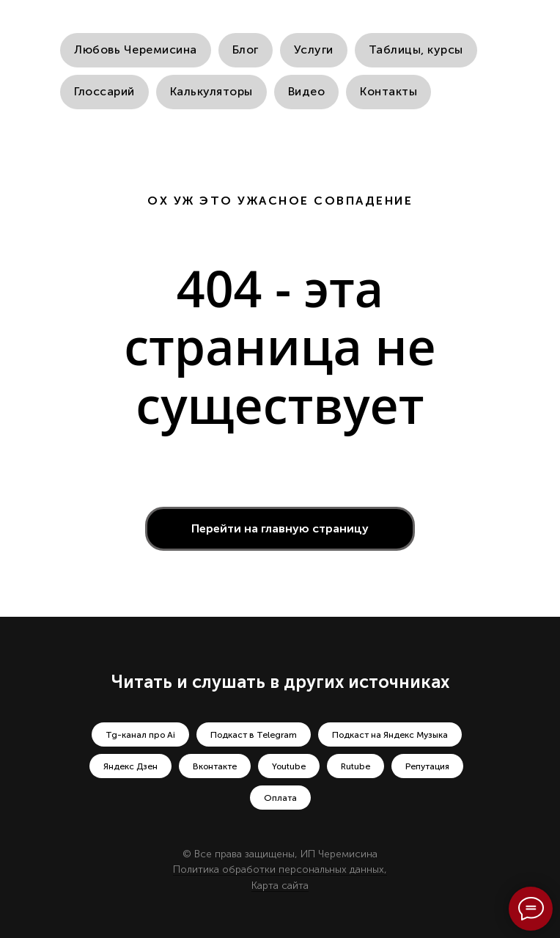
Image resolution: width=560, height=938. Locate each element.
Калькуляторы (211, 91)
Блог (246, 50)
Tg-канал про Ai (140, 735)
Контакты (388, 91)
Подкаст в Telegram (254, 735)
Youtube (289, 766)
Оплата (280, 798)
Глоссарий (104, 91)
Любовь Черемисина (136, 50)
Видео (307, 91)
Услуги (314, 50)
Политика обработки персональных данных (279, 869)
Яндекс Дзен (130, 766)
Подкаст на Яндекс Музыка (390, 735)
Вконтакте (215, 766)
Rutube (355, 766)
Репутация (427, 766)
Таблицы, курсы (416, 50)
